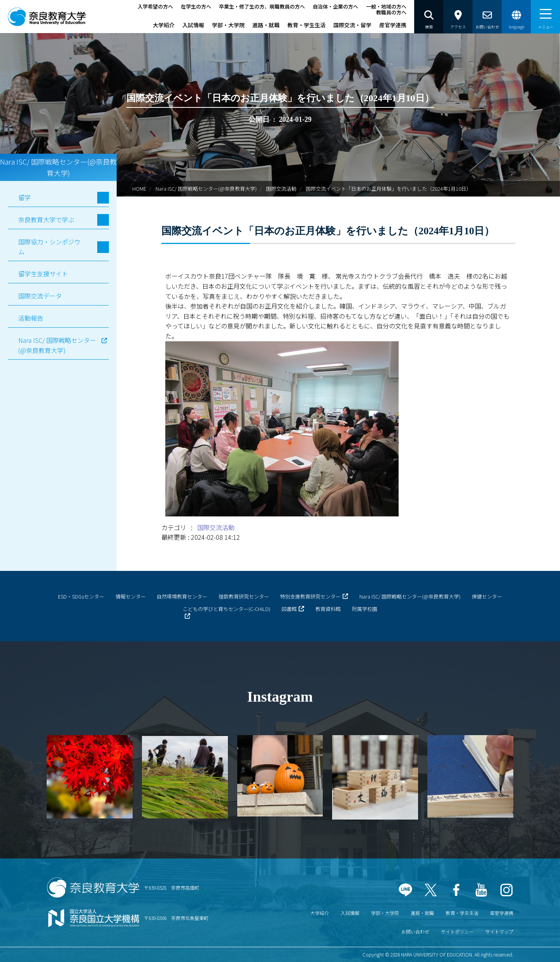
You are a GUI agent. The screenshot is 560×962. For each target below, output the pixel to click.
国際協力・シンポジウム (49, 247)
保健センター (487, 596)
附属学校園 (365, 609)
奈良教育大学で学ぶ (46, 219)
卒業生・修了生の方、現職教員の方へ (262, 6)
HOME (139, 189)
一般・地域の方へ (386, 6)
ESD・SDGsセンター (81, 596)
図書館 (289, 609)
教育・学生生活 (306, 25)
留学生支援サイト (43, 274)
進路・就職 (266, 25)
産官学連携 (393, 25)
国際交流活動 (281, 189)
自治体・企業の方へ (335, 6)
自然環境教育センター (182, 596)
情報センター (131, 596)
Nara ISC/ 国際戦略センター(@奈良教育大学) (206, 189)
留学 (24, 197)
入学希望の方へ (155, 6)
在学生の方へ (196, 6)
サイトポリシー (457, 931)
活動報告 (31, 318)
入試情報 (193, 25)
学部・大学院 (228, 25)
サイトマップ (499, 931)
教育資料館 (328, 609)
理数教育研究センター (244, 596)
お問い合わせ (415, 931)
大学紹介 (164, 25)
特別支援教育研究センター (310, 596)
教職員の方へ (391, 12)
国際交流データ (40, 296)
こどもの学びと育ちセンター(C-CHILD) (227, 609)
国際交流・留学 (352, 25)
